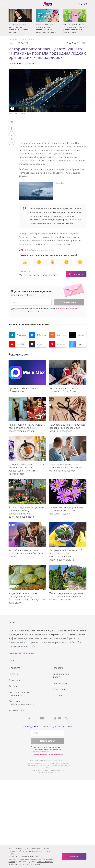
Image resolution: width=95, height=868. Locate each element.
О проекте (14, 668)
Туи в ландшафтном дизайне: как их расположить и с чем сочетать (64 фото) (67, 596)
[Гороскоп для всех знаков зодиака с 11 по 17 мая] (68, 372)
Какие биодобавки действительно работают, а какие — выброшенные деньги (46, 28)
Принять (74, 856)
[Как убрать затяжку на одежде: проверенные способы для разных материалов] (68, 409)
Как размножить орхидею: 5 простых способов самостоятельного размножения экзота (66, 555)
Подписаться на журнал (21, 653)
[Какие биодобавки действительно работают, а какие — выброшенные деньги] (47, 15)
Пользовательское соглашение (19, 694)
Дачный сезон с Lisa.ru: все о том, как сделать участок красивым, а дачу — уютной (74, 28)
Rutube (76, 335)
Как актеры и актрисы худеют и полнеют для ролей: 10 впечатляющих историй (27, 428)
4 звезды (75, 43)
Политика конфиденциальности (21, 703)
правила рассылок (44, 311)
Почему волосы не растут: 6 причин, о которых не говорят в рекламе (18, 28)
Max (75, 344)
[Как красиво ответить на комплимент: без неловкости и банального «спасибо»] (68, 448)
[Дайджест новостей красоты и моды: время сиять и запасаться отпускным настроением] (27, 448)
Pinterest (57, 344)
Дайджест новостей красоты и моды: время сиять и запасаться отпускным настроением (26, 469)
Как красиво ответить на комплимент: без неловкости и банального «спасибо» (67, 467)
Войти (87, 4)
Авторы (13, 686)
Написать (78, 274)
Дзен (35, 344)
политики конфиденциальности (25, 311)
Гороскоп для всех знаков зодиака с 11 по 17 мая (64, 390)
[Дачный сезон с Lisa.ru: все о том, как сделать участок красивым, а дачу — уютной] (75, 15)
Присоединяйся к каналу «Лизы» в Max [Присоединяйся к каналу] (23, 390)
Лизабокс (57, 668)
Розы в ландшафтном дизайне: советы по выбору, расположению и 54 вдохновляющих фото (27, 512)
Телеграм (17, 335)
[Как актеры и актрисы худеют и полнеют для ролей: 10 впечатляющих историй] (27, 409)
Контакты (14, 680)
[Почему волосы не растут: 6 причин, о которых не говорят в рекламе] (20, 15)
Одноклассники (58, 335)
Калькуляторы (60, 683)
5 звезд (78, 43)
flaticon (54, 773)
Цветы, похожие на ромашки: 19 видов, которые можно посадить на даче (66, 510)
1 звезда (68, 43)
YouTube (17, 344)
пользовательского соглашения (67, 309)
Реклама (14, 674)
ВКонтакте (38, 335)
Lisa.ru (12, 43)
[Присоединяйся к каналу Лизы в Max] (27, 372)
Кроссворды (59, 689)
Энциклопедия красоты (60, 675)
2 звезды (70, 43)
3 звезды (73, 43)
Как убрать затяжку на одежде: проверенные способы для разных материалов (68, 428)
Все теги (57, 695)
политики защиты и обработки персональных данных (31, 863)
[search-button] (81, 4)
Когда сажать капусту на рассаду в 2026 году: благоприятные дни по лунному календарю (27, 598)
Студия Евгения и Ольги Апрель (53, 770)
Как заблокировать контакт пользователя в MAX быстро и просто (26, 553)
